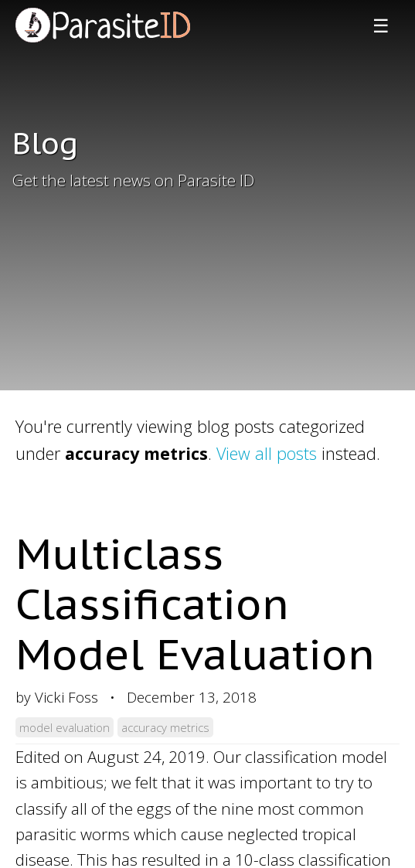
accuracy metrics (165, 727)
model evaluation (65, 727)
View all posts (267, 453)
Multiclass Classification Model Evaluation (195, 604)
